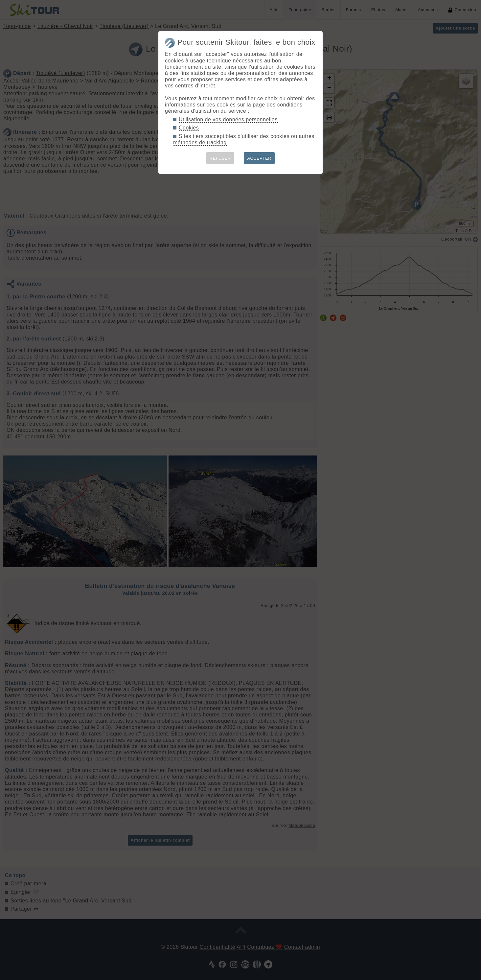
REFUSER (220, 158)
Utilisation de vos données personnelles (228, 119)
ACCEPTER (259, 158)
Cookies (189, 128)
